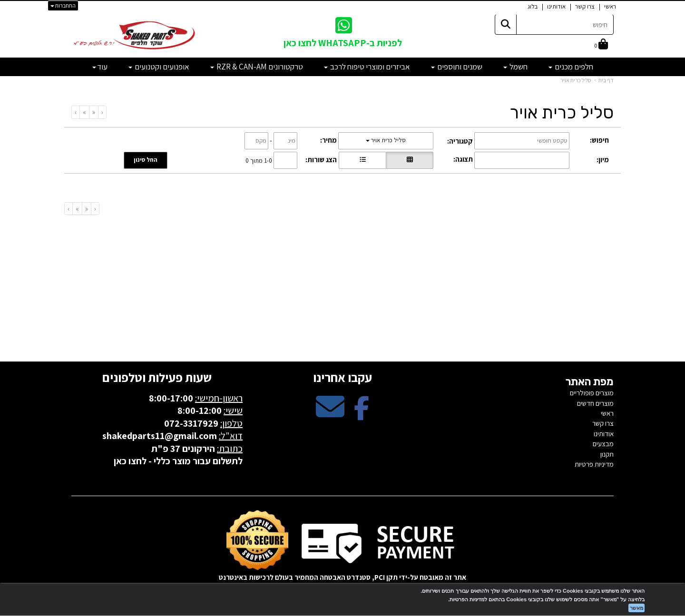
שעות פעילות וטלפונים (157, 377)
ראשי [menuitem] (610, 6)
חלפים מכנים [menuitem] (571, 67)
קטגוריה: (460, 141)
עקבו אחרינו (342, 377)
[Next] (84, 112)
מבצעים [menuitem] (603, 444)
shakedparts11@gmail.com (160, 436)
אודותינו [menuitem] (556, 6)
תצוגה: (463, 159)
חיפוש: (599, 140)
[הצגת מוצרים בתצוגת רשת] (410, 160)
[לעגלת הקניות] (601, 45)
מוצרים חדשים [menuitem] (595, 403)
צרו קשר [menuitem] (585, 6)
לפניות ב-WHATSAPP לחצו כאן (343, 43)
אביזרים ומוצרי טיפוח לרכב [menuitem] (367, 67)
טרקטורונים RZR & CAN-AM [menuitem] (257, 67)
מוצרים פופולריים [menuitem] (592, 393)
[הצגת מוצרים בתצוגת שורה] (362, 160)
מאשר (636, 608)
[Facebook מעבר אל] (362, 415)
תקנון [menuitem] (607, 454)
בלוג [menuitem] (533, 6)
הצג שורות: (321, 160)
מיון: (603, 160)
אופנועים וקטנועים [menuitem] (159, 67)
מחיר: (328, 140)
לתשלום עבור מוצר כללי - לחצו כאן (178, 461)
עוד (100, 67)
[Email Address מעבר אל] (330, 415)
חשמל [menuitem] (515, 67)
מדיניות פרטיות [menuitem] (594, 464)
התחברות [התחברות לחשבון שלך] (63, 5)
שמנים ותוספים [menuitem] (457, 67)
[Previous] (93, 112)
